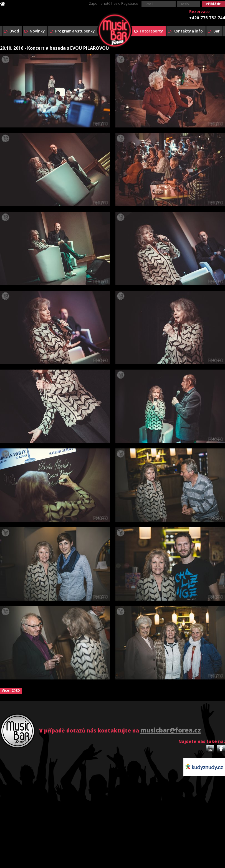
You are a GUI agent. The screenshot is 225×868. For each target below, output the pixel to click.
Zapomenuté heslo (105, 3)
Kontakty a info (188, 31)
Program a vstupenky (75, 31)
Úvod (14, 31)
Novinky (37, 31)
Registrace (130, 3)
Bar (217, 31)
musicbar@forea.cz (171, 730)
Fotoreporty (151, 31)
